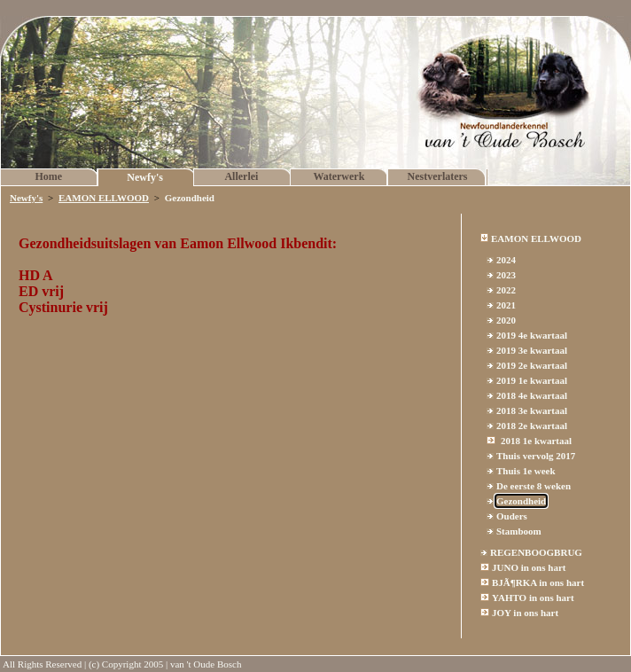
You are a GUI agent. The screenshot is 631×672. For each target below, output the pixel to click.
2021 (506, 305)
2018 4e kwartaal (532, 395)
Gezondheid (521, 501)
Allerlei (241, 176)
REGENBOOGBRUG (536, 552)
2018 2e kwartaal (532, 426)
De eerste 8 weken (534, 486)
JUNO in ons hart (529, 567)
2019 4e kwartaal (532, 335)
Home (49, 176)
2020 (506, 320)
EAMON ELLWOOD (104, 198)
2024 (506, 260)
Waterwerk (339, 176)
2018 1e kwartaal (536, 441)
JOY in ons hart (525, 613)
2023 (506, 275)
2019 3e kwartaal (532, 350)
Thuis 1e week (526, 471)
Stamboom (519, 531)
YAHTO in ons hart (533, 598)
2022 (506, 290)
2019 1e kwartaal (532, 380)
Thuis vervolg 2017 (536, 456)
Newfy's (145, 177)
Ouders (512, 516)
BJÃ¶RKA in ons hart (538, 582)
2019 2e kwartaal (532, 365)
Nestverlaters (438, 176)
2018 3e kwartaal (532, 410)
